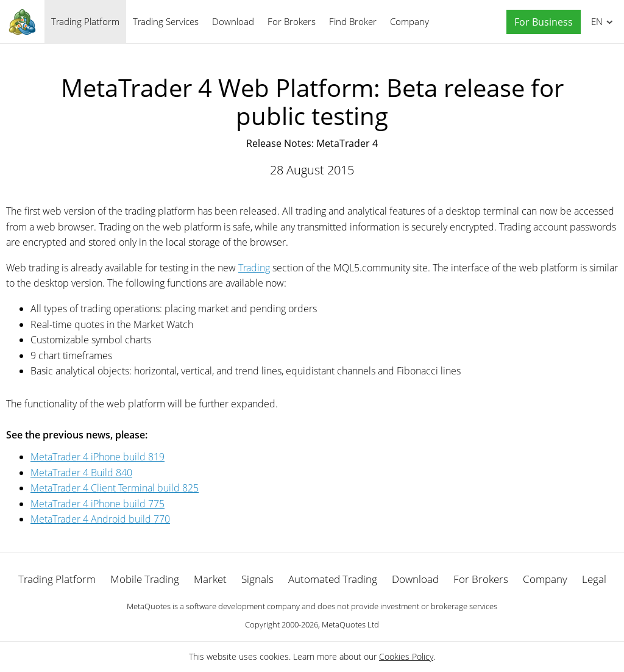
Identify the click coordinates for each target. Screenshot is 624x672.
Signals (257, 579)
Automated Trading (333, 579)
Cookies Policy (406, 656)
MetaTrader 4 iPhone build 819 (97, 457)
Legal (594, 579)
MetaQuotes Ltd (350, 624)
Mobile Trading (145, 579)
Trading (254, 268)
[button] (541, 22)
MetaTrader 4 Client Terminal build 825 (115, 488)
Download (233, 21)
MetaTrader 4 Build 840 (81, 473)
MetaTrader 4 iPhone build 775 (97, 504)
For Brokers (292, 21)
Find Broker (353, 21)
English (595, 21)
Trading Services (166, 21)
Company (409, 21)
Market (210, 579)
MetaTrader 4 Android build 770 (100, 519)
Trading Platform (85, 21)
